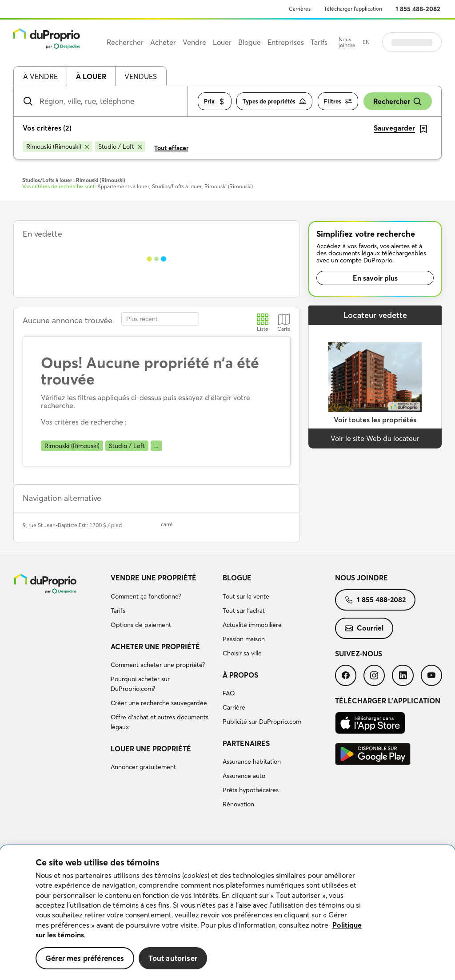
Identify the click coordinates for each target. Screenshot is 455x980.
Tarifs (118, 611)
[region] (227, 913)
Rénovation (238, 804)
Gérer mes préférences (85, 958)
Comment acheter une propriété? (158, 665)
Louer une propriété (151, 749)
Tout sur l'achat (244, 611)
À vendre (40, 76)
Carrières (300, 9)
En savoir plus (375, 278)
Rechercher (398, 101)
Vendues (141, 76)
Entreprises (286, 42)
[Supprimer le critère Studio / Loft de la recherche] (120, 147)
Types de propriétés (274, 101)
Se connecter (412, 42)
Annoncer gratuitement (143, 767)
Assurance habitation (252, 762)
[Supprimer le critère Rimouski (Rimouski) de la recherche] (58, 147)
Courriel (364, 628)
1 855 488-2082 (418, 9)
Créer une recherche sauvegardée (159, 703)
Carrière (234, 707)
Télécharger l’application (353, 9)
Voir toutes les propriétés (375, 420)
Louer (222, 42)
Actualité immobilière (252, 625)
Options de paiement (141, 625)
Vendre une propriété (154, 578)
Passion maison (244, 639)
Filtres (338, 101)
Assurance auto (244, 776)
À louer (91, 76)
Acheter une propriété (155, 647)
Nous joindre (347, 42)
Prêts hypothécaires (251, 790)
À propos (240, 675)
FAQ (229, 693)
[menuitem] (163, 603)
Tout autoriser (173, 958)
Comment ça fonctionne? (146, 596)
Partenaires (246, 743)
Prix (215, 101)
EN (366, 42)
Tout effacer (171, 148)
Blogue (237, 578)
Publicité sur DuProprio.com (262, 722)
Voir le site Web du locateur (375, 438)
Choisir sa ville (242, 653)
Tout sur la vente (246, 596)
